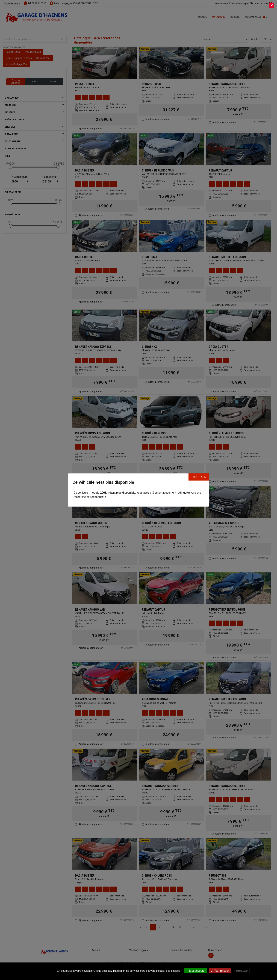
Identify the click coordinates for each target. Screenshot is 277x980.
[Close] (272, 5)
